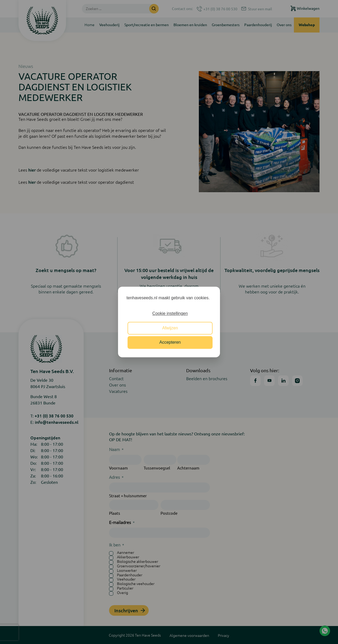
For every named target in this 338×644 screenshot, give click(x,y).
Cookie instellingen (170, 314)
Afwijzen (170, 328)
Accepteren (170, 342)
